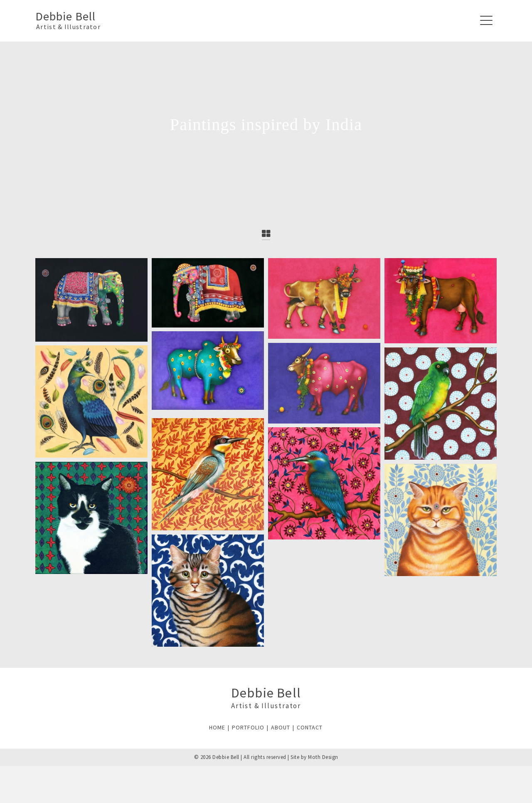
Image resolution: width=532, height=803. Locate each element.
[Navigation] (486, 21)
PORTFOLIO (248, 727)
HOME (217, 727)
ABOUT (281, 727)
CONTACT (310, 727)
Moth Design (323, 757)
